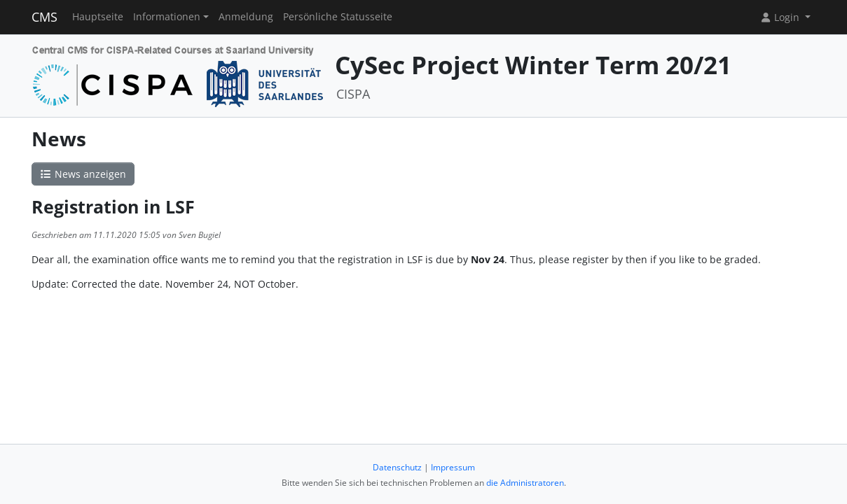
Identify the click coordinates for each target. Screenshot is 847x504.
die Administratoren (525, 483)
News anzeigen (83, 174)
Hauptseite (98, 17)
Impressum (453, 467)
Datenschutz (397, 467)
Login (781, 17)
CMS (44, 17)
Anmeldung (246, 17)
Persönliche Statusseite (338, 17)
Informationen (167, 17)
